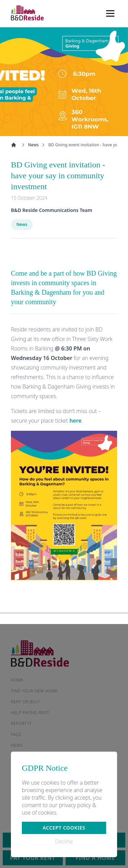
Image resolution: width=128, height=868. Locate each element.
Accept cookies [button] (64, 828)
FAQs (16, 734)
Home (17, 680)
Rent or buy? (25, 702)
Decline (64, 841)
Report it (21, 724)
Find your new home (34, 691)
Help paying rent (30, 713)
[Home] (27, 13)
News (33, 145)
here (75, 421)
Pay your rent (33, 858)
